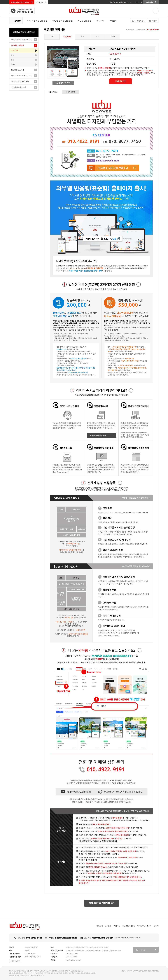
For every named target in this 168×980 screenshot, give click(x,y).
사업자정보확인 (15, 961)
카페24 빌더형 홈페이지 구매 (21, 76)
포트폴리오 (41, 2)
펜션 (12, 55)
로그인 (138, 2)
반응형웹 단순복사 (17, 70)
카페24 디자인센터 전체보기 (22, 2)
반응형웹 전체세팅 (17, 45)
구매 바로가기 (121, 81)
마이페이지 (151, 2)
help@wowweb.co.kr (66, 938)
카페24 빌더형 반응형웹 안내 (21, 40)
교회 (12, 60)
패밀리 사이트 (145, 951)
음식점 (13, 65)
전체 (52, 37)
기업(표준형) (15, 51)
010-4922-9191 (34, 938)
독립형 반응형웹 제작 (18, 87)
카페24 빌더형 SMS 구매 (20, 82)
